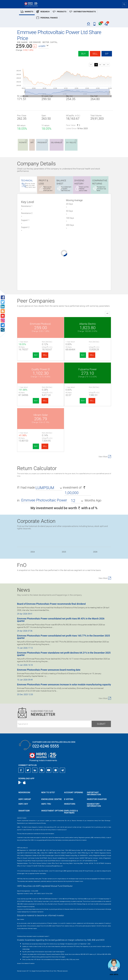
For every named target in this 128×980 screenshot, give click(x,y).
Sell (95, 54)
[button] (44, 46)
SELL (45, 355)
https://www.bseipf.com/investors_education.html (30, 931)
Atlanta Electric (88, 324)
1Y (108, 65)
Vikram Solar (41, 415)
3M (104, 65)
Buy (84, 54)
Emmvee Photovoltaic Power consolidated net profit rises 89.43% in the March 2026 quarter (61, 620)
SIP (107, 54)
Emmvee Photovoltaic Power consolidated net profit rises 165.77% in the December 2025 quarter (63, 637)
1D (96, 65)
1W (100, 65)
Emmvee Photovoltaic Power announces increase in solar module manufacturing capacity (64, 685)
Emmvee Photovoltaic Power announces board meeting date (49, 670)
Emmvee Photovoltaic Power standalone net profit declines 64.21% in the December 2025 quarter (64, 654)
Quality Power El (41, 369)
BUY (36, 355)
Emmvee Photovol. (41, 324)
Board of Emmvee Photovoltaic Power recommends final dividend (51, 604)
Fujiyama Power (87, 369)
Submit (101, 724)
